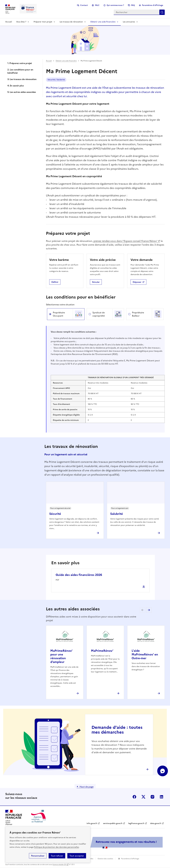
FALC (97, 5)
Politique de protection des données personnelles (56, 847)
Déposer (137, 282)
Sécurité (55, 514)
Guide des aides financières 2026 (79, 575)
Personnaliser (38, 856)
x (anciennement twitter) (143, 797)
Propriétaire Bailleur (138, 314)
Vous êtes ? (21, 22)
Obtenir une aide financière (103, 22)
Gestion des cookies (105, 859)
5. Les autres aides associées (22, 92)
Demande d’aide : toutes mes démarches (117, 730)
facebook (134, 797)
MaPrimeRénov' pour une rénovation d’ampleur (61, 656)
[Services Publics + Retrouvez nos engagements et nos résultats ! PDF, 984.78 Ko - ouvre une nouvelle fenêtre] (105, 843)
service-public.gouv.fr (113, 823)
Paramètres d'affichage (153, 5)
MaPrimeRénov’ (102, 651)
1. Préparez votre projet (20, 63)
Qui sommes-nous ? (115, 5)
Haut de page (87, 787)
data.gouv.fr (156, 823)
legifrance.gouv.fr (136, 823)
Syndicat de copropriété (99, 314)
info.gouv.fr (92, 823)
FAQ (133, 5)
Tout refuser (57, 856)
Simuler (96, 282)
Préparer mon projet (43, 22)
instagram (152, 797)
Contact (84, 5)
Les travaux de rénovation (71, 22)
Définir (55, 282)
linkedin (161, 797)
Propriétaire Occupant (59, 314)
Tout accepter (77, 856)
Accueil (9, 22)
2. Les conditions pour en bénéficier (20, 71)
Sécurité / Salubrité (56, 80)
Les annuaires (129, 22)
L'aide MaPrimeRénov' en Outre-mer (145, 654)
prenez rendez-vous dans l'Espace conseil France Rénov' (125, 241)
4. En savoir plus (16, 86)
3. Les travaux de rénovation (22, 79)
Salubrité (117, 514)
